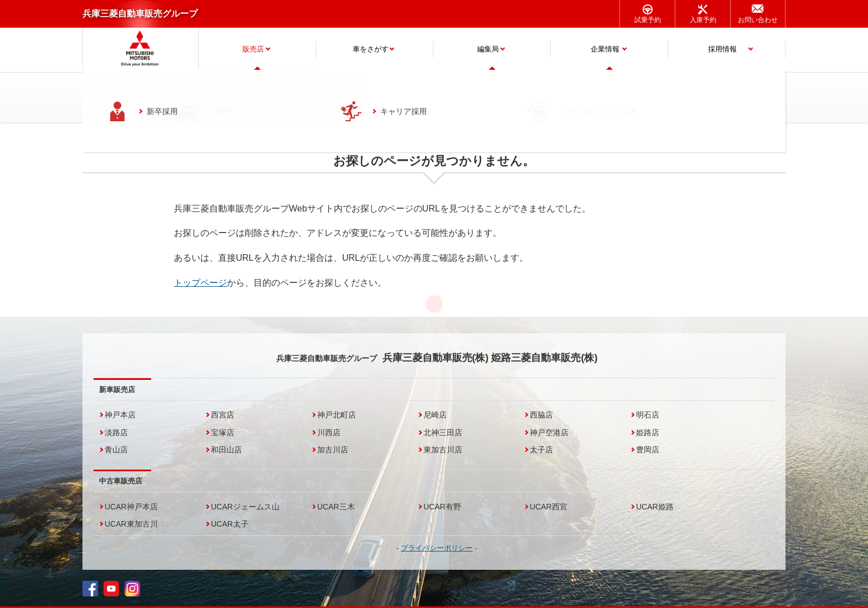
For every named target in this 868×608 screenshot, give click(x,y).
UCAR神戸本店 (131, 507)
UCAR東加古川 (131, 524)
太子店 (541, 450)
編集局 (488, 49)
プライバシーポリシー (437, 548)
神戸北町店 (337, 415)
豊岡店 (648, 450)
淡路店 (116, 432)
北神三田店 (443, 432)
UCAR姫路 (655, 507)
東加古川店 (443, 450)
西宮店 (223, 415)
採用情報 (722, 49)
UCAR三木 (336, 507)
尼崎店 (435, 415)
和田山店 (226, 450)
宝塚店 (223, 432)
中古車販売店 (121, 481)
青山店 (116, 450)
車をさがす (371, 49)
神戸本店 (120, 415)
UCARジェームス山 (245, 507)
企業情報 (605, 49)
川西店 (329, 432)
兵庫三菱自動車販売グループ (140, 14)
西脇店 (541, 415)
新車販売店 (117, 390)
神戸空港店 (549, 432)
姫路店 (648, 432)
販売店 (253, 49)
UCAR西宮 (549, 507)
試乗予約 (648, 20)
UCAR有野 (442, 507)
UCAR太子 (230, 524)
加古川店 (333, 450)
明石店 (648, 415)
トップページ (200, 283)
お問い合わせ (758, 20)
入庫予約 (703, 20)
